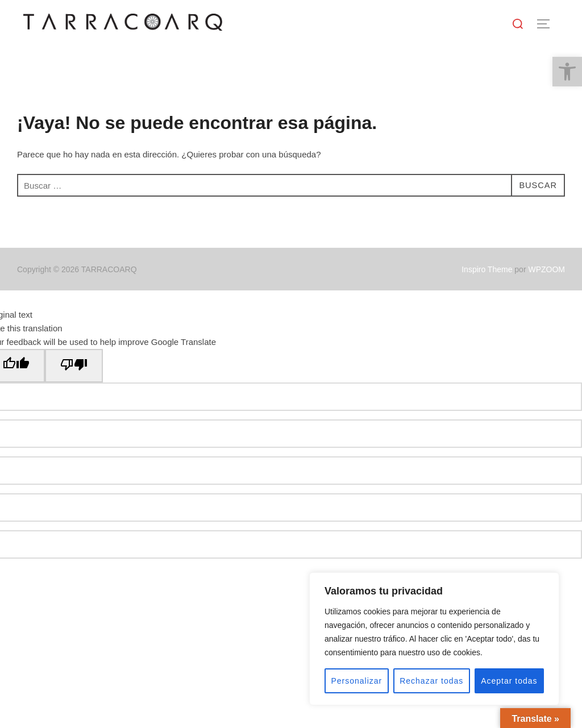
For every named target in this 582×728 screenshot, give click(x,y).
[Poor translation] (74, 366)
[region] (434, 639)
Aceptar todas (509, 681)
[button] (567, 72)
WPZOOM (546, 269)
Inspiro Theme (487, 269)
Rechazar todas (431, 681)
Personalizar (356, 681)
